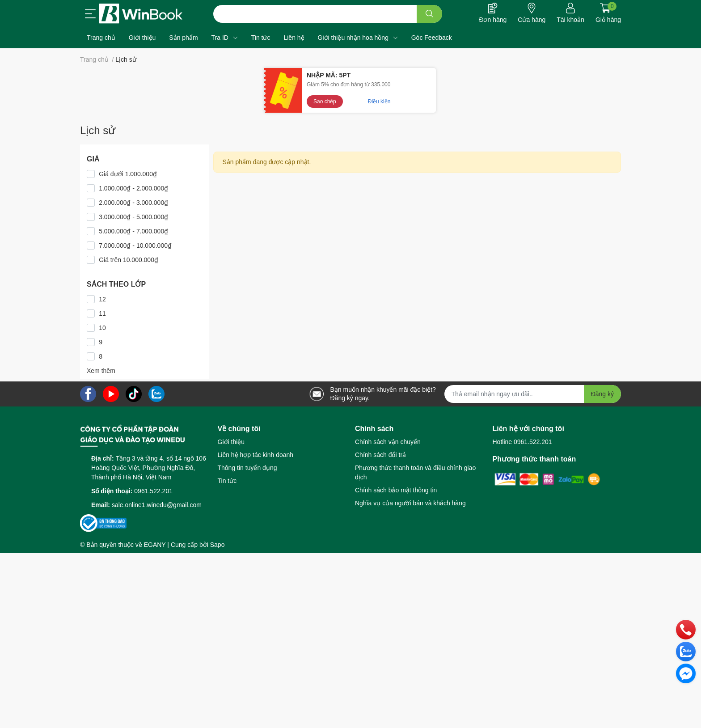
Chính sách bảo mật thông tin (396, 490)
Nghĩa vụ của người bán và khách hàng (410, 503)
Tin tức (227, 481)
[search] (429, 14)
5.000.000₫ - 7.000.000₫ (133, 231)
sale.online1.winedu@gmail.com (157, 505)
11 (102, 313)
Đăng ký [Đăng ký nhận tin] (602, 394)
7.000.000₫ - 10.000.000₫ (135, 245)
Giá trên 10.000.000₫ (129, 260)
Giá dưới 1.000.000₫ (128, 174)
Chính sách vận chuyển (388, 442)
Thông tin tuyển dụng (247, 468)
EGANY (155, 545)
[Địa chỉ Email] (533, 394)
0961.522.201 (153, 491)
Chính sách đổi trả (380, 455)
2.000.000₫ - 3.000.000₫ (133, 203)
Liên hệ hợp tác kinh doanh (256, 455)
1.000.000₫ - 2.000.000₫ (133, 188)
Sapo (217, 545)
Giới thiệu (231, 442)
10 (102, 328)
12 (102, 299)
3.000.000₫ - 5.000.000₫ (133, 217)
